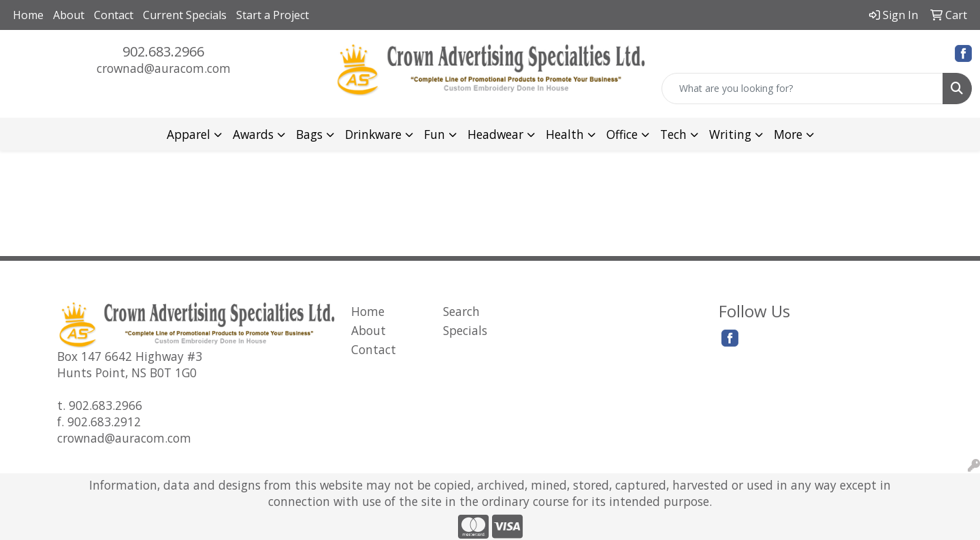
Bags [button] (309, 134)
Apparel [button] (189, 134)
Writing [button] (730, 134)
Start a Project (273, 15)
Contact (114, 15)
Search (461, 311)
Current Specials (185, 15)
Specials (465, 330)
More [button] (788, 134)
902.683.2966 (163, 51)
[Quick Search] (802, 89)
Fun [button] (435, 134)
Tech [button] (673, 134)
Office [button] (622, 134)
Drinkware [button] (373, 134)
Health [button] (565, 134)
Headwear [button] (495, 134)
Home (28, 15)
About (69, 15)
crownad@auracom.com (164, 68)
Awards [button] (253, 134)
